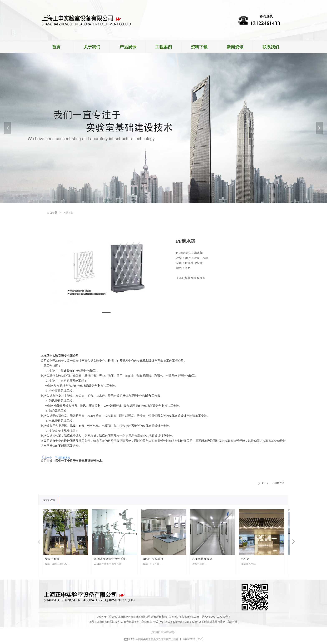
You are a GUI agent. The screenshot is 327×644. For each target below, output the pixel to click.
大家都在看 (49, 500)
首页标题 (52, 213)
